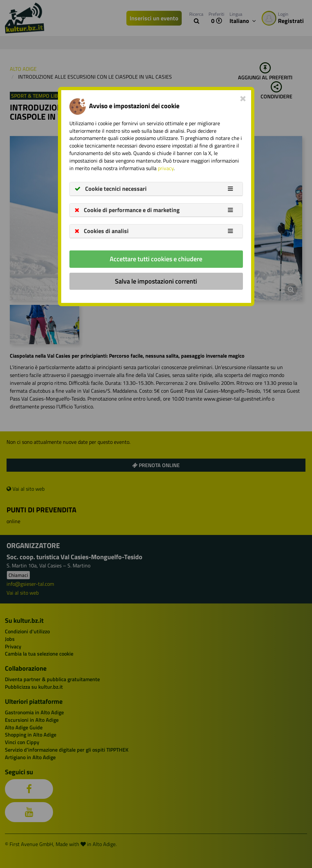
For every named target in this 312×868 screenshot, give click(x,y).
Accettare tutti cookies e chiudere (156, 259)
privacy (166, 168)
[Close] (243, 98)
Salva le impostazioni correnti (156, 281)
